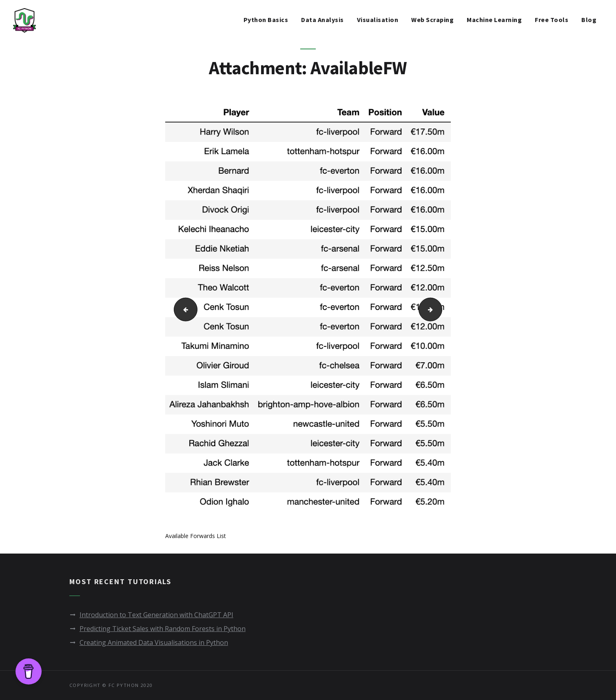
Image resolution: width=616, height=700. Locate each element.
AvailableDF (182, 309)
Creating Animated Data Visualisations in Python (154, 642)
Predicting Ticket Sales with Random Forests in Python (163, 629)
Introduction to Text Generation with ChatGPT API (156, 615)
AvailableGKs (439, 309)
